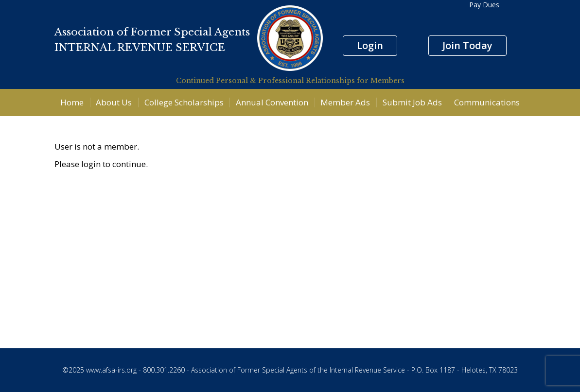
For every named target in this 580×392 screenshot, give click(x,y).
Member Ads (345, 102)
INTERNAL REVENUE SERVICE (140, 48)
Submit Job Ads (412, 102)
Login (370, 45)
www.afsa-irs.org (111, 370)
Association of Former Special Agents (152, 32)
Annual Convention (272, 102)
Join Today (467, 45)
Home (72, 102)
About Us (114, 102)
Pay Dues (484, 5)
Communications (487, 102)
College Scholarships (184, 102)
